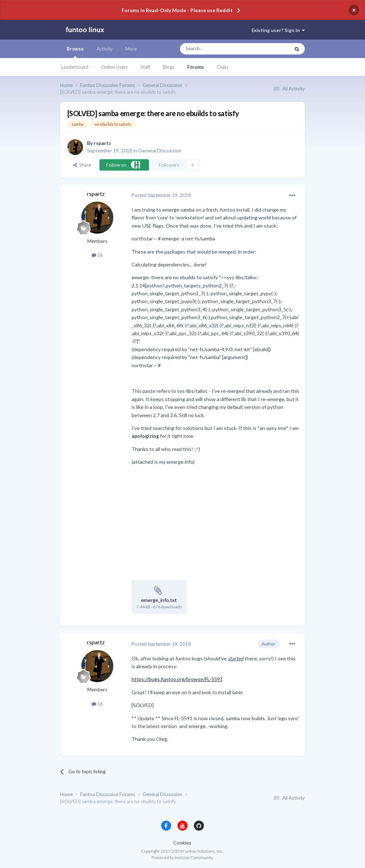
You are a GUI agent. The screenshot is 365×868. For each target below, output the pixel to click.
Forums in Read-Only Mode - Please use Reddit (177, 10)
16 (97, 255)
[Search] (221, 49)
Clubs (223, 67)
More (131, 49)
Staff (145, 67)
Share (82, 165)
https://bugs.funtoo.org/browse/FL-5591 (177, 679)
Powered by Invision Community (182, 857)
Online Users (114, 67)
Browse (75, 52)
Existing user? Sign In (278, 30)
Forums (196, 67)
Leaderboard (75, 67)
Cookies (182, 843)
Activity (105, 49)
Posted (161, 195)
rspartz (102, 143)
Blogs (169, 67)
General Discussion (160, 150)
